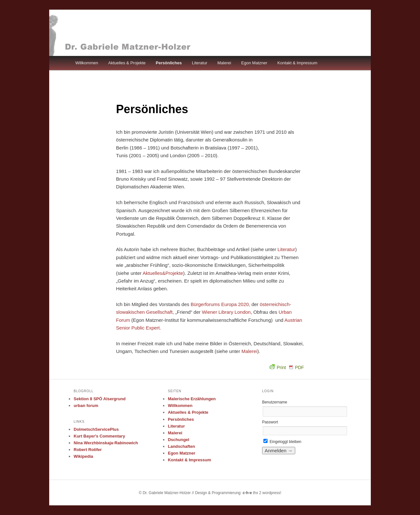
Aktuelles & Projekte (127, 63)
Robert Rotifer (88, 450)
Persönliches (169, 63)
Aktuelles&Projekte (163, 273)
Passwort (270, 422)
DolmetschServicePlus (96, 429)
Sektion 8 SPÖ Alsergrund (100, 399)
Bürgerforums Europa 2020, (220, 304)
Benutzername (275, 402)
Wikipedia (83, 456)
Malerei (224, 63)
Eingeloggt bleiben (282, 442)
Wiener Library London (226, 312)
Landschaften (182, 446)
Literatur (200, 63)
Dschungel (178, 440)
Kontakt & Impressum (297, 63)
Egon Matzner (254, 63)
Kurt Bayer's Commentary (99, 436)
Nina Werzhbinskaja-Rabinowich (106, 443)
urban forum (86, 406)
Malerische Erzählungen (192, 399)
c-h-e (247, 493)
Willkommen (87, 63)
